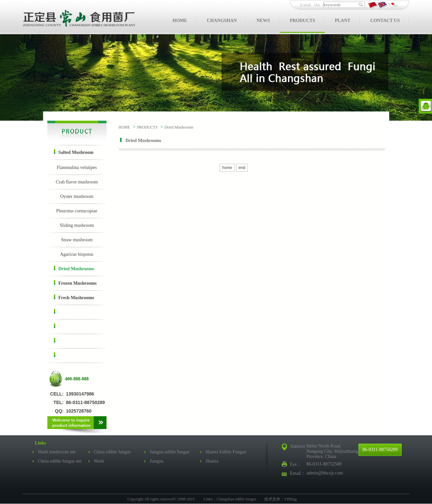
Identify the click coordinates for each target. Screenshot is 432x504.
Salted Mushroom (74, 152)
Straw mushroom (77, 240)
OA (317, 5)
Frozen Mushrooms (75, 283)
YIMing (290, 499)
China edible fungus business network (110, 453)
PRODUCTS (147, 127)
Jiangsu (156, 461)
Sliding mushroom (77, 225)
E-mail (306, 5)
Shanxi (212, 461)
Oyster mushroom (77, 196)
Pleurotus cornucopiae (77, 211)
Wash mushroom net (57, 452)
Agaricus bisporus (77, 254)
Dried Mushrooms (74, 268)
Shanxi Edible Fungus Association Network (223, 453)
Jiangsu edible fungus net (167, 453)
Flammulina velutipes (77, 168)
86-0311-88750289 (380, 450)
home (227, 168)
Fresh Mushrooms (74, 297)
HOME (124, 127)
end (242, 168)
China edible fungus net (60, 461)
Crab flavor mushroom (77, 182)
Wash (99, 461)
